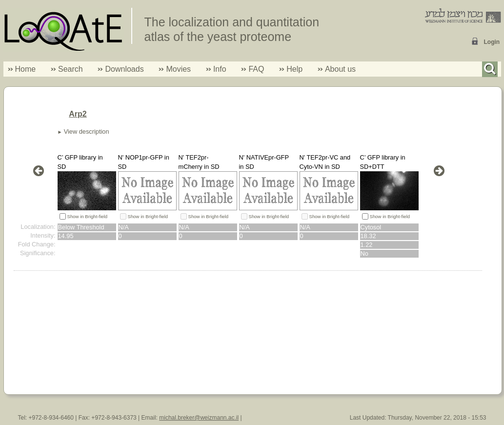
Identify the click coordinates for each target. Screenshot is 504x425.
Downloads (124, 69)
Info (216, 69)
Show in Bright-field (88, 216)
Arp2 (78, 114)
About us (340, 69)
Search (67, 69)
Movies (178, 69)
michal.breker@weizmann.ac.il (199, 418)
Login (492, 42)
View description (87, 132)
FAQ (256, 69)
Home (26, 69)
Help (294, 69)
